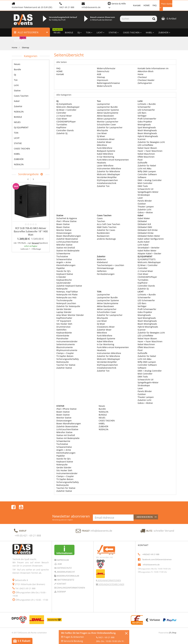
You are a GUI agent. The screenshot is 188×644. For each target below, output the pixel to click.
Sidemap (61, 584)
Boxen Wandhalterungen (69, 236)
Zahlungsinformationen (71, 580)
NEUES (102, 418)
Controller (61, 113)
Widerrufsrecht (104, 86)
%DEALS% (103, 412)
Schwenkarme (63, 253)
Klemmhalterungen (66, 265)
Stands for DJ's (64, 271)
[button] (119, 5)
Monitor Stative (64, 230)
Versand (35, 243)
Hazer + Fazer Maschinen (150, 151)
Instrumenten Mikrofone (109, 168)
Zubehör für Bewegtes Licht (151, 142)
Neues (102, 406)
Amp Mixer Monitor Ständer (70, 315)
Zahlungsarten (145, 83)
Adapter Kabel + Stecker (149, 253)
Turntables (62, 125)
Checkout (142, 77)
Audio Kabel (144, 242)
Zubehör (18, 106)
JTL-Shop (173, 625)
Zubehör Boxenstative (67, 239)
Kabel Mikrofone (105, 154)
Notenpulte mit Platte (67, 295)
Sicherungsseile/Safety (68, 359)
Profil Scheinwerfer (147, 119)
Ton (16, 80)
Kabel (17, 101)
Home (14, 47)
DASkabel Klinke (146, 233)
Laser (140, 198)
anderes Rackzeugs (106, 239)
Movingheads (144, 125)
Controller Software (147, 174)
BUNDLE (102, 415)
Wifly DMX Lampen (147, 171)
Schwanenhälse (64, 259)
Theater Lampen (146, 207)
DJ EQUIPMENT (21, 127)
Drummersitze (63, 327)
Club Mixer (62, 119)
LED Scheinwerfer (146, 110)
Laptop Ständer (64, 312)
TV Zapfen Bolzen (65, 356)
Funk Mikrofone (105, 148)
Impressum (103, 80)
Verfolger (142, 116)
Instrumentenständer (67, 341)
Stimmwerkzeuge (105, 268)
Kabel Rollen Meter (147, 251)
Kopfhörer (61, 127)
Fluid (140, 160)
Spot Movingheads (147, 127)
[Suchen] (135, 19)
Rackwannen (103, 236)
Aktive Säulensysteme (108, 113)
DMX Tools (143, 186)
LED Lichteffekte (145, 145)
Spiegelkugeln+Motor (148, 192)
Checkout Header (146, 80)
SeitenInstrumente (66, 344)
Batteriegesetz (66, 572)
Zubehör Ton (103, 186)
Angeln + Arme (64, 262)
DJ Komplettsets (64, 104)
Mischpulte (102, 130)
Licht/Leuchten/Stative (67, 242)
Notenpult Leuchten (66, 303)
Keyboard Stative (65, 274)
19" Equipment (64, 321)
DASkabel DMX (145, 227)
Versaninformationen (109, 572)
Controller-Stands (65, 130)
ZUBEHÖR (103, 426)
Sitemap (101, 77)
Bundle (102, 409)
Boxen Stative (63, 224)
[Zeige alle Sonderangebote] (41, 174)
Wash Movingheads (147, 130)
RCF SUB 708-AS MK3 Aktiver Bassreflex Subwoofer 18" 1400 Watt (31, 231)
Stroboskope (144, 195)
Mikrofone (102, 145)
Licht (16, 85)
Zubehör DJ (62, 133)
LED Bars (142, 113)
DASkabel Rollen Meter (149, 236)
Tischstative (62, 256)
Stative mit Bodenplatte (68, 251)
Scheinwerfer (144, 107)
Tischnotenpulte (64, 300)
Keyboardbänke (64, 333)
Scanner (142, 139)
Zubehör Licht (144, 210)
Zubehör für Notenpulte (68, 306)
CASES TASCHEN (106, 421)
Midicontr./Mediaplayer (68, 107)
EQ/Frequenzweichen (107, 180)
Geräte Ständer (64, 309)
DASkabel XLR (144, 224)
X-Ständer (61, 277)
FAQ (155, 5)
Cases (100, 218)
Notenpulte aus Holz (66, 297)
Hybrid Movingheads (148, 136)
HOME (147, 5)
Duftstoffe (142, 163)
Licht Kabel (143, 245)
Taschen (101, 221)
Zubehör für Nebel (147, 166)
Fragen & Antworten (72, 637)
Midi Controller (145, 183)
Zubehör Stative (64, 368)
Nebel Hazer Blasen (147, 148)
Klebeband (102, 262)
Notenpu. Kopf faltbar (67, 292)
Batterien (101, 259)
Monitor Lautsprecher (108, 122)
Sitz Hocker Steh (64, 324)
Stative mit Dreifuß (66, 248)
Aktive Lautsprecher (107, 119)
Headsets (101, 163)
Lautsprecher (103, 104)
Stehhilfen (61, 330)
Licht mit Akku (145, 168)
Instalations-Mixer (106, 139)
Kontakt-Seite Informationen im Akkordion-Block (153, 70)
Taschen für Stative (66, 365)
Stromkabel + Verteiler (149, 248)
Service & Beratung (72, 641)
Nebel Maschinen (146, 154)
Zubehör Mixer (104, 142)
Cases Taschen (21, 96)
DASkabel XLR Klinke (148, 230)
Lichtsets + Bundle (147, 104)
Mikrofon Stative (64, 245)
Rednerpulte (63, 362)
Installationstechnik (107, 183)
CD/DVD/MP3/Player (66, 122)
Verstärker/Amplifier (107, 177)
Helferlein (102, 271)
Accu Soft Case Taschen (109, 224)
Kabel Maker (144, 218)
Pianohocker (62, 338)
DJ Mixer (101, 136)
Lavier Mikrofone (105, 166)
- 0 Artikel (169, 19)
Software (142, 177)
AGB (99, 74)
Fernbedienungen (106, 274)
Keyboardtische (64, 280)
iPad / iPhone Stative (66, 221)
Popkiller (61, 268)
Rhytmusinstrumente (67, 350)
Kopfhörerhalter (64, 318)
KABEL (101, 423)
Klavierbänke (63, 336)
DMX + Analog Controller (150, 180)
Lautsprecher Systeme (108, 110)
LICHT (17, 138)
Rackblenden (103, 233)
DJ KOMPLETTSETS (147, 259)
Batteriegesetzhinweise (108, 83)
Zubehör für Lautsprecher (110, 127)
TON (16, 133)
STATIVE (18, 143)
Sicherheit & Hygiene (67, 218)
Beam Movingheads (147, 133)
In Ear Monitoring (106, 157)
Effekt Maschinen (146, 157)
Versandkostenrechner (111, 576)
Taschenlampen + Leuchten (111, 265)
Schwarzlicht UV (145, 189)
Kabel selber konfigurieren (151, 239)
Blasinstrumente (65, 347)
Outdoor (142, 204)
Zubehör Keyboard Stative (69, 286)
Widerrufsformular (106, 68)
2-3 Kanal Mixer (64, 116)
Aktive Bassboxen (105, 116)
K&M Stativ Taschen (107, 227)
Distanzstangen (64, 233)
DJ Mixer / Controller (66, 110)
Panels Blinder (145, 201)
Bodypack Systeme (106, 151)
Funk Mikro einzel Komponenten (113, 160)
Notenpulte (62, 289)
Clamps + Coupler (65, 353)
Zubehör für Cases (106, 230)
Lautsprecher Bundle (107, 107)
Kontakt (137, 5)
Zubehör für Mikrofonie (108, 171)
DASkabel (142, 221)
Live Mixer (102, 133)
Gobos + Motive (145, 212)
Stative (17, 91)
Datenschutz (103, 71)
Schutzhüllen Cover (106, 125)
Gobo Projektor (145, 122)
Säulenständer (64, 283)
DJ (15, 75)
